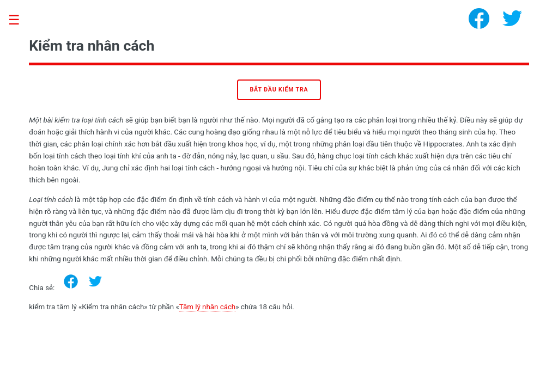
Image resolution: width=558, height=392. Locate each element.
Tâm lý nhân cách (207, 307)
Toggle (20, 20)
